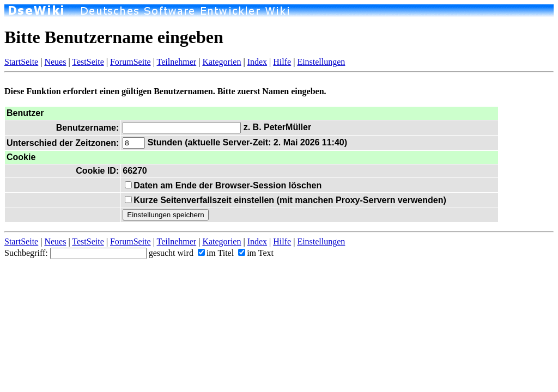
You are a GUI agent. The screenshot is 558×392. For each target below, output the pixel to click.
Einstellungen (321, 62)
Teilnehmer (177, 62)
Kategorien (222, 62)
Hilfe (282, 62)
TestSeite (88, 62)
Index (257, 62)
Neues (55, 62)
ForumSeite (131, 62)
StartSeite (21, 62)
